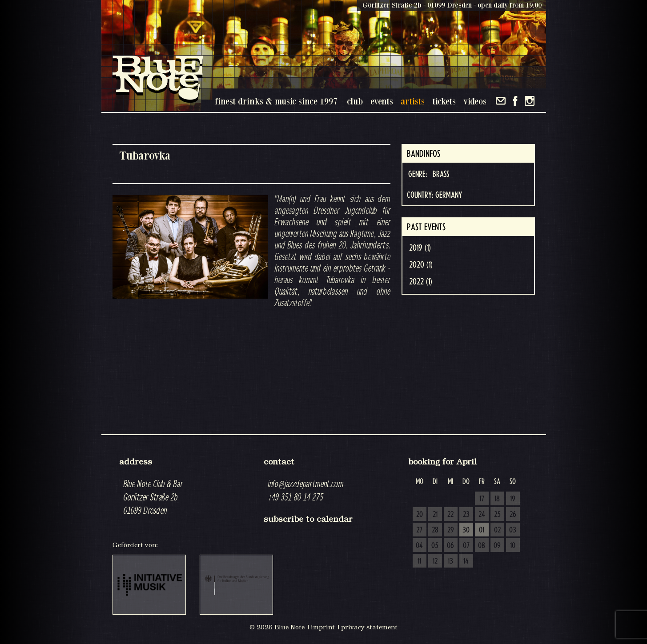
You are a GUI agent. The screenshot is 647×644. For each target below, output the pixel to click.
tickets (444, 101)
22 (450, 515)
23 (466, 515)
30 (466, 530)
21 (435, 515)
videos (475, 101)
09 (497, 546)
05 (435, 546)
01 (482, 530)
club (355, 101)
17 (482, 499)
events (382, 101)
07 (466, 546)
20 (420, 515)
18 (497, 499)
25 (497, 515)
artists (413, 101)
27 (419, 530)
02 (497, 530)
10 (513, 546)
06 (450, 546)
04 (419, 546)
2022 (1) (421, 282)
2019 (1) (420, 248)
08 (482, 546)
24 (482, 515)
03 (513, 530)
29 (451, 530)
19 (513, 499)
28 (435, 530)
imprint (323, 627)
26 (513, 515)
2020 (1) (421, 265)
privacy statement (369, 627)
